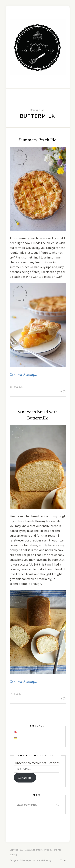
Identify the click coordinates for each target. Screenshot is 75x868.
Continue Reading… (23, 375)
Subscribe (25, 778)
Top (63, 860)
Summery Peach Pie (38, 140)
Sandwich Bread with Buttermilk (37, 415)
